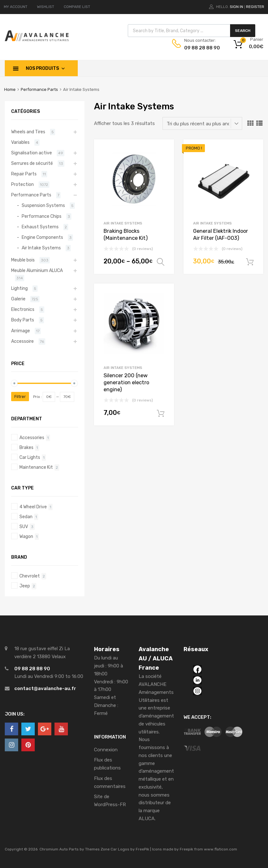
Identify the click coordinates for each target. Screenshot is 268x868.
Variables (20, 142)
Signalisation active (32, 153)
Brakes (26, 447)
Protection (22, 184)
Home (10, 89)
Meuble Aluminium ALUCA (37, 270)
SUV (24, 526)
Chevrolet (30, 576)
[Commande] (202, 123)
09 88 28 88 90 (200, 48)
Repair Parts (24, 174)
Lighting (19, 288)
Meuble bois (23, 260)
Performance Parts (39, 89)
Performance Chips (42, 216)
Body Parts (23, 320)
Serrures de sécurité (32, 163)
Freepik (186, 849)
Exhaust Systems (40, 227)
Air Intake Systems (123, 223)
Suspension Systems (43, 205)
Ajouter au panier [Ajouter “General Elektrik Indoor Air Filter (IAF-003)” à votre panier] (250, 262)
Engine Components (42, 237)
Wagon (26, 536)
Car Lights (30, 457)
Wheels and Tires (28, 132)
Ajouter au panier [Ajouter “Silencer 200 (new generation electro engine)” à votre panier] (161, 414)
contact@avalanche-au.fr (45, 688)
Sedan (26, 517)
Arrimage (21, 331)
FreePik (142, 849)
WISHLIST (46, 7)
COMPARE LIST (77, 7)
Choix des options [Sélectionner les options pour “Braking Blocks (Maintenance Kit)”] (161, 262)
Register (255, 7)
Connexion (106, 750)
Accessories (32, 438)
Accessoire (22, 341)
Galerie (18, 299)
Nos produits (46, 68)
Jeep (25, 586)
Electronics (23, 309)
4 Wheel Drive (33, 507)
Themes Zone (97, 849)
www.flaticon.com (221, 849)
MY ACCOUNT (16, 7)
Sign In (236, 7)
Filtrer (20, 397)
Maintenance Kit (36, 467)
